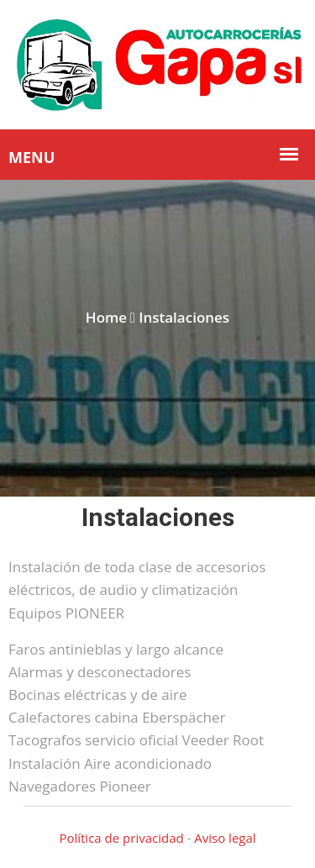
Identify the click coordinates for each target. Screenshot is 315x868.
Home (106, 317)
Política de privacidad (121, 838)
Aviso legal (225, 838)
